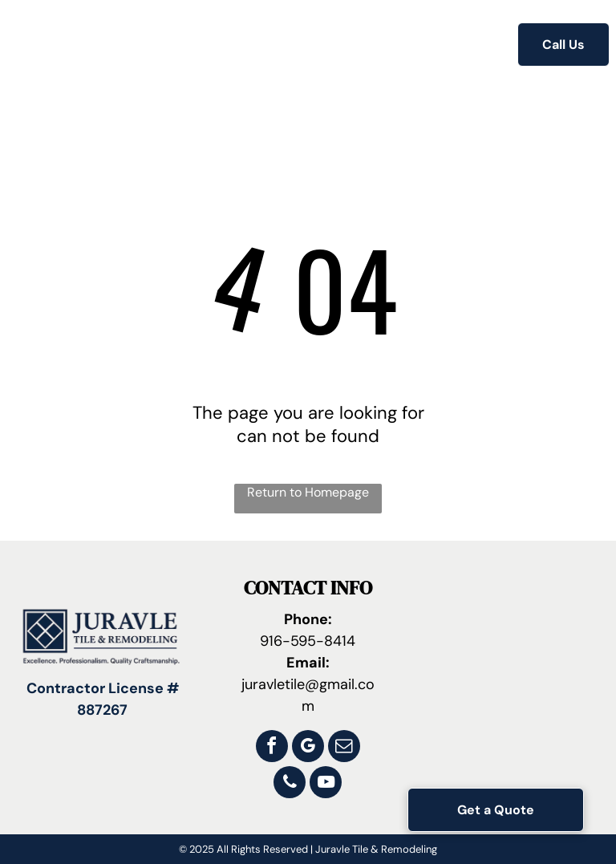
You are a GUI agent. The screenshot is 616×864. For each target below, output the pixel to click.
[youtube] (326, 784)
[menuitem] (176, 46)
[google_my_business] (308, 748)
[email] (344, 748)
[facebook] (272, 748)
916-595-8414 (308, 641)
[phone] (290, 784)
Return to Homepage (308, 492)
